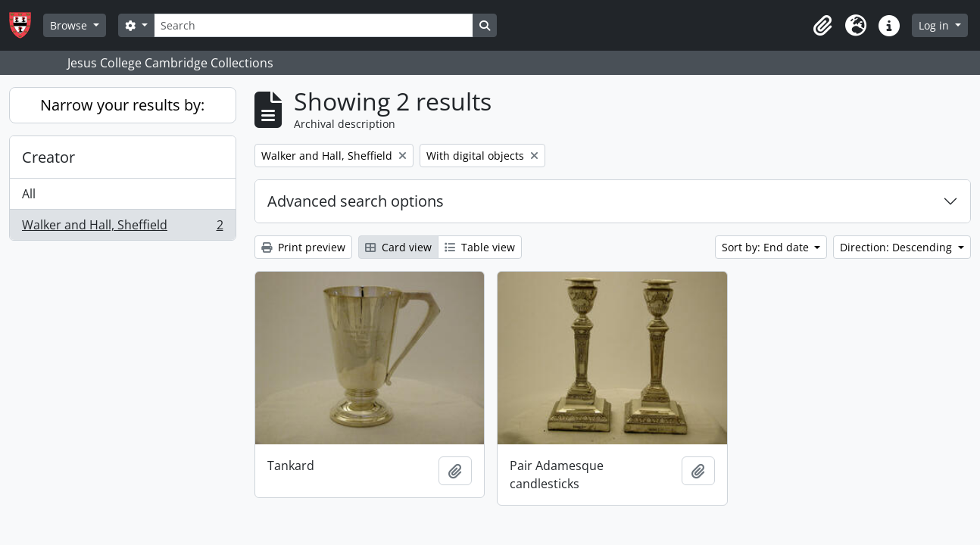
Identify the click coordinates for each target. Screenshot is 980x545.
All (29, 194)
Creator (48, 157)
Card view (398, 247)
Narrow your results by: (122, 105)
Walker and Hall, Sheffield (122, 228)
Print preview (303, 247)
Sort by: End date (767, 247)
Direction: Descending (897, 247)
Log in (935, 25)
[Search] (314, 25)
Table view (480, 247)
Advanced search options (356, 201)
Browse (70, 25)
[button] (822, 26)
